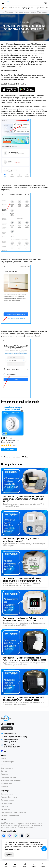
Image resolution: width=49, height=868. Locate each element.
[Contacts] (46, 3)
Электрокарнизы (6, 783)
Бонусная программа (7, 800)
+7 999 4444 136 (8, 724)
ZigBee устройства (28, 8)
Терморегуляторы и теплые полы (11, 780)
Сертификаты (6, 809)
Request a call (7, 728)
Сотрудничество (6, 803)
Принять (9, 855)
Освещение (5, 774)
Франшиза (4, 806)
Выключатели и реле (8, 762)
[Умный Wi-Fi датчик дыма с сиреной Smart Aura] (13, 421)
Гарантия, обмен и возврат (9, 797)
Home (3, 12)
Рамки (3, 765)
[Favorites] (22, 407)
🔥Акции (4, 8)
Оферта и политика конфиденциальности (14, 812)
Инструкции (10, 12)
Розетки (4, 759)
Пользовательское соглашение (11, 816)
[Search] (41, 3)
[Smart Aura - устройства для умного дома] (8, 3)
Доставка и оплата (7, 794)
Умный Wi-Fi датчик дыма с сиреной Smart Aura (10, 442)
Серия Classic (40, 8)
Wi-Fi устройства (14, 8)
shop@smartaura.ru (10, 733)
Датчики (4, 771)
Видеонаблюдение (7, 768)
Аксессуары (5, 786)
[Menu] (3, 3)
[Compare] (22, 411)
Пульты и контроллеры (8, 777)
